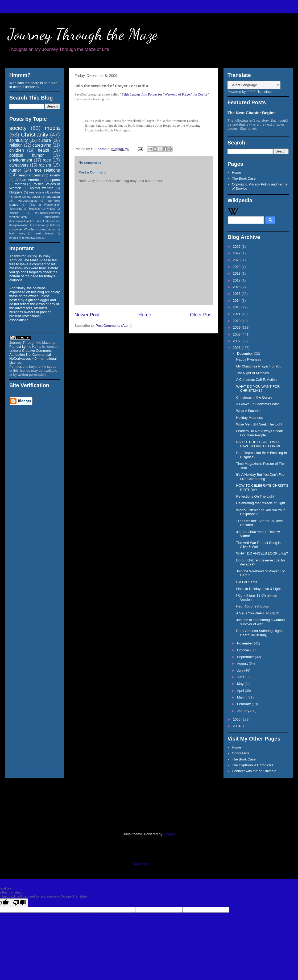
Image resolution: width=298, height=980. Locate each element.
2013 (237, 307)
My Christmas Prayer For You (259, 366)
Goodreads (240, 753)
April (241, 691)
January (244, 711)
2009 (237, 327)
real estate (37, 192)
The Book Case (244, 178)
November (246, 643)
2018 (237, 273)
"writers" (51, 209)
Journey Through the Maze (83, 34)
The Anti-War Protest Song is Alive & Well (258, 545)
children (17, 150)
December (246, 353)
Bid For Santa (247, 582)
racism (45, 165)
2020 (237, 260)
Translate (259, 92)
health (44, 150)
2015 (237, 294)
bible (18, 197)
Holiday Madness (249, 418)
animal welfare (42, 188)
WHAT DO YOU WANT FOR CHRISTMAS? (258, 389)
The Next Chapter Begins (252, 113)
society (18, 128)
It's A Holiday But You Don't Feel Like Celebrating (261, 477)
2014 (237, 301)
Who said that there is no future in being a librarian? (33, 85)
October (244, 650)
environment (21, 160)
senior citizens (30, 175)
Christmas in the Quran (254, 397)
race (47, 160)
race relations (47, 170)
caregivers (19, 165)
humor (15, 170)
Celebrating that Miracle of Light (260, 503)
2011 (237, 314)
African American (29, 180)
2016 (237, 287)
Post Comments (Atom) (114, 326)
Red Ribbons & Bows (252, 606)
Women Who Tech (25, 230)
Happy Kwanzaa (249, 359)
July (241, 670)
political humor (26, 155)
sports (55, 180)
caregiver (34, 197)
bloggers (16, 192)
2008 (237, 334)
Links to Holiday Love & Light (258, 589)
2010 (237, 321)
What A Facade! (248, 411)
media (52, 128)
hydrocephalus (27, 200)
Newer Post (87, 315)
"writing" (14, 213)
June (241, 677)
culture (45, 140)
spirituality (18, 140)
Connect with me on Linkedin (254, 771)
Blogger (169, 834)
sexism (55, 192)
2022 (237, 253)
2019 (237, 267)
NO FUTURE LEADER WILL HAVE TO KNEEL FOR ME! (259, 444)
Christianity (35, 135)
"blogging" (34, 209)
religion (16, 145)
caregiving (42, 145)
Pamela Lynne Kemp (25, 347)
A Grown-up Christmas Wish (258, 404)
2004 (237, 726)
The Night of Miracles (252, 373)
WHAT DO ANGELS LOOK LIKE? (262, 553)
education (53, 197)
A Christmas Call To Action (256, 380)
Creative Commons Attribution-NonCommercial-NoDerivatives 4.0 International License (33, 357)
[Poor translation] (19, 903)
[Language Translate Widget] (254, 85)
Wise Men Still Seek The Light (259, 424)
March (242, 697)
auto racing (49, 230)
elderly (55, 175)
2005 (237, 719)
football (20, 184)
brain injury (17, 233)
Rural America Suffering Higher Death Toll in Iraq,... (260, 633)
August (243, 663)
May (241, 684)
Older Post (201, 315)
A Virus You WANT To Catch (258, 613)
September (246, 657)
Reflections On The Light (255, 496)
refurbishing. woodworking (25, 238)
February (245, 704)
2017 (237, 280)
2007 (237, 341)
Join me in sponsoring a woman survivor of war (260, 622)
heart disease (44, 233)
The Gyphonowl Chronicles (253, 765)
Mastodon (142, 864)
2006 (237, 348)
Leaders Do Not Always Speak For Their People (259, 433)
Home (145, 315)
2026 (237, 247)
